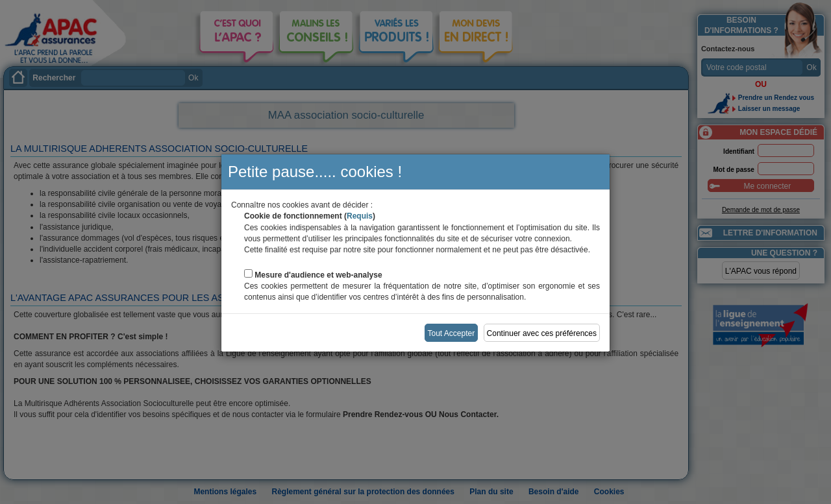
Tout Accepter (452, 333)
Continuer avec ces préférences (542, 333)
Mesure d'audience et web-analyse (318, 275)
